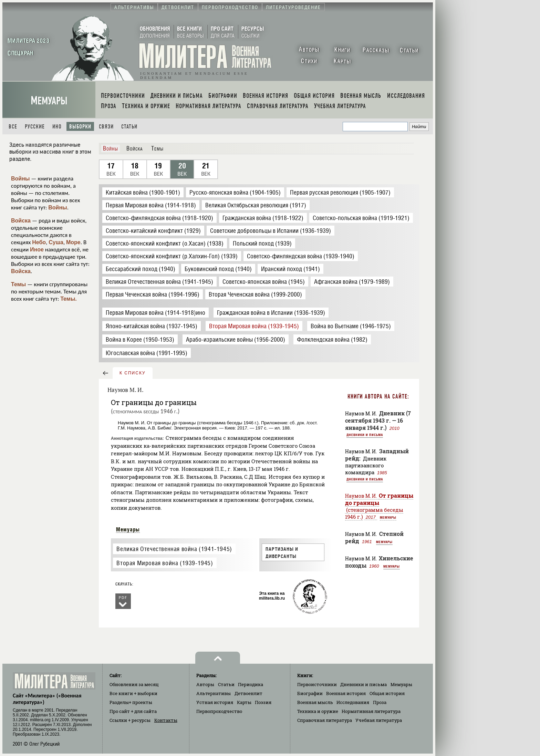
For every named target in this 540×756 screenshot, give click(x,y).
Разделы (131, 702)
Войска (21, 221)
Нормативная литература (371, 711)
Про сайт (133, 711)
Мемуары (49, 101)
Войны (20, 179)
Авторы (205, 684)
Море (73, 242)
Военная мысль (315, 702)
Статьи (129, 127)
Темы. (69, 299)
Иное (37, 250)
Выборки (80, 127)
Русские (35, 127)
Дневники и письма (365, 435)
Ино (57, 127)
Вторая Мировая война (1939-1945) (165, 563)
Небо (39, 242)
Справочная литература (325, 720)
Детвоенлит (248, 693)
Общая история (387, 693)
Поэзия (263, 702)
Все (13, 127)
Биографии (310, 693)
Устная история (215, 702)
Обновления (134, 684)
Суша (56, 242)
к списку (133, 373)
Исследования (353, 702)
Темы (18, 284)
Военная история (346, 693)
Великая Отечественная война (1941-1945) (174, 549)
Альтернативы (214, 693)
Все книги (133, 693)
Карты (244, 702)
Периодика (251, 684)
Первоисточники (317, 684)
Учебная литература (379, 720)
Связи (106, 127)
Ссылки (130, 720)
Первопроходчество (219, 711)
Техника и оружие (318, 711)
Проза (380, 702)
